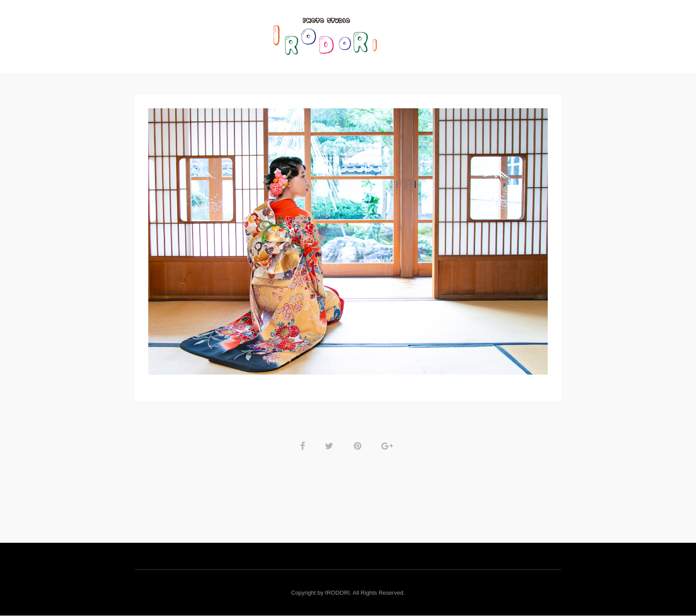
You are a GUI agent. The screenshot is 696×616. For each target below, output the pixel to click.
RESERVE (485, 33)
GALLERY (246, 33)
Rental (443, 33)
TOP (210, 33)
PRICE (406, 33)
